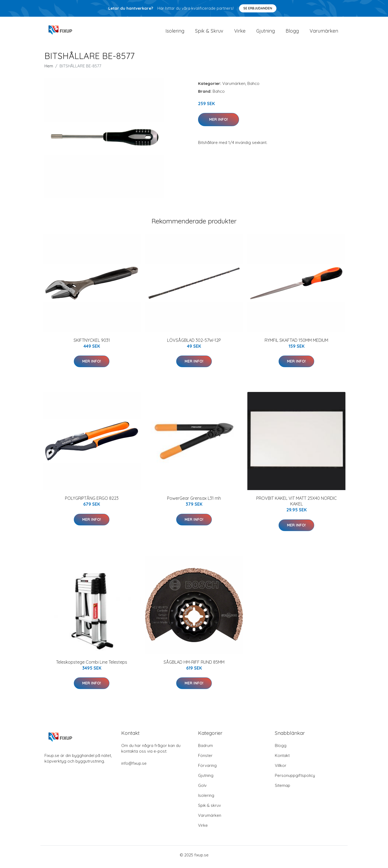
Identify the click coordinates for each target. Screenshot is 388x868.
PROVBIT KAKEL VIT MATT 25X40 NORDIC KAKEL (297, 505)
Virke (240, 33)
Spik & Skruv (209, 33)
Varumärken (324, 33)
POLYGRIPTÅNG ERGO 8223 (92, 502)
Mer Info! (219, 123)
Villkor (281, 769)
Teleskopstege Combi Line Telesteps (92, 666)
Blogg (292, 33)
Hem (49, 70)
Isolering (175, 33)
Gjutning (266, 33)
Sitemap (283, 789)
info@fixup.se (134, 767)
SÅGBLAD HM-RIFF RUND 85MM (194, 666)
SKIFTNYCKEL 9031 (92, 344)
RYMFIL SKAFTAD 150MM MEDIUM (296, 344)
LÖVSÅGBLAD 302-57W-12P (194, 344)
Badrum (205, 749)
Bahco (253, 87)
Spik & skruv (209, 809)
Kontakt (282, 759)
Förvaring (207, 769)
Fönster (205, 759)
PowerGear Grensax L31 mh (194, 502)
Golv (202, 789)
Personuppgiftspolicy (295, 779)
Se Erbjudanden (258, 8)
